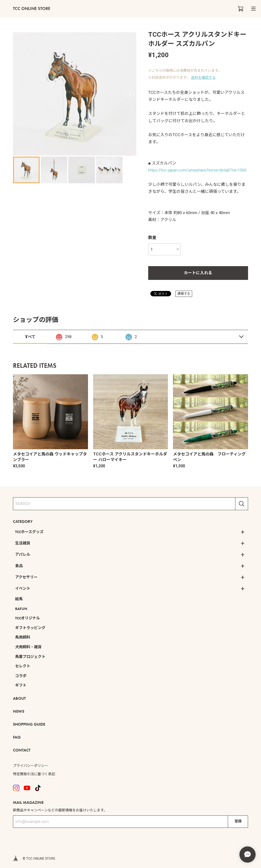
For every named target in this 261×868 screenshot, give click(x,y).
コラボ (21, 676)
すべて (30, 337)
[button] (130, 94)
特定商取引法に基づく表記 (34, 774)
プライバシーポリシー (30, 766)
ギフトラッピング (30, 628)
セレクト (23, 666)
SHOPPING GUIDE (29, 724)
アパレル (23, 554)
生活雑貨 (23, 543)
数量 (152, 238)
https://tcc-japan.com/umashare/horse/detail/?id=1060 (197, 170)
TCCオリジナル (28, 618)
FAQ (17, 737)
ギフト (21, 685)
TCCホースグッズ (29, 532)
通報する (184, 294)
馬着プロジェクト (30, 657)
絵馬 (19, 599)
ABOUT (19, 698)
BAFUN (21, 609)
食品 (19, 566)
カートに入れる (198, 273)
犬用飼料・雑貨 (28, 647)
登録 (238, 821)
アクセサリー (26, 577)
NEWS (19, 711)
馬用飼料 (23, 637)
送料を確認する (203, 78)
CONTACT (22, 750)
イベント (23, 588)
